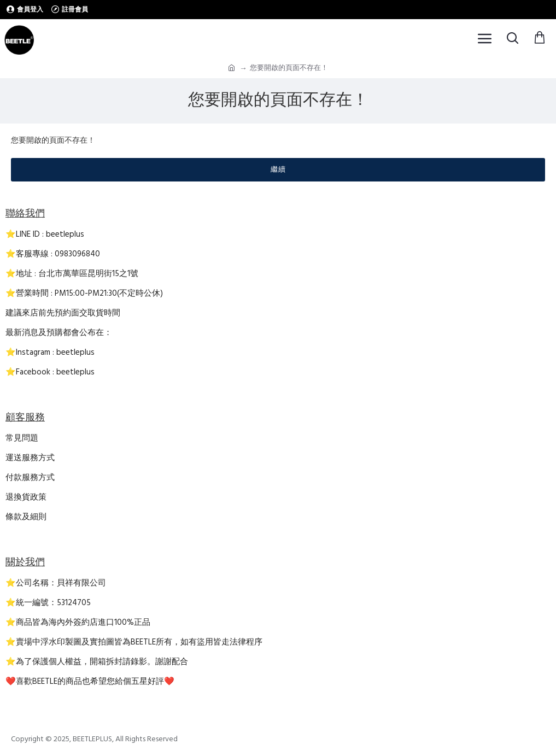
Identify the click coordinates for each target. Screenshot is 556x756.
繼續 (278, 169)
